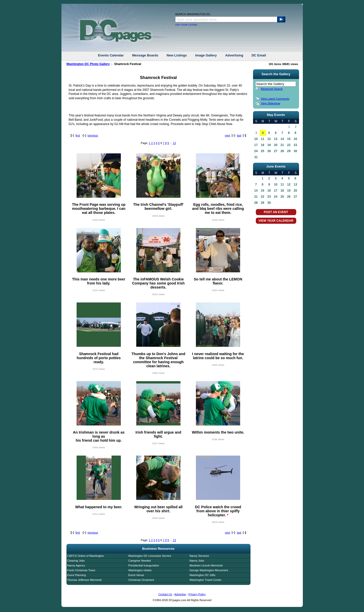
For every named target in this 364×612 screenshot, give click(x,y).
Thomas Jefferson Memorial (84, 580)
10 (256, 139)
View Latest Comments (275, 99)
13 (174, 143)
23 (295, 145)
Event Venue (136, 575)
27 (276, 151)
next (228, 135)
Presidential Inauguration (144, 565)
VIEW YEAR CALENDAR (276, 221)
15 (289, 139)
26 (269, 151)
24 (256, 151)
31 (256, 157)
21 (282, 145)
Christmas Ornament (141, 580)
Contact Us (165, 594)
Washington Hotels (140, 570)
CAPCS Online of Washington (86, 556)
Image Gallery (206, 55)
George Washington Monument (209, 570)
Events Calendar (111, 55)
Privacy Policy (197, 594)
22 (289, 145)
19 (269, 145)
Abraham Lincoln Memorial (206, 565)
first (78, 135)
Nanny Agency (76, 565)
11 (263, 139)
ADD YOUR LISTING (186, 25)
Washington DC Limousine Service (150, 556)
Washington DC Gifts (202, 575)
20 (276, 145)
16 (295, 139)
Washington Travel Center (206, 580)
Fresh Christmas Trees (81, 570)
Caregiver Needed (140, 561)
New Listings (177, 55)
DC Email (259, 55)
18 (263, 145)
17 (256, 145)
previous (93, 135)
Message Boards (145, 55)
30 (295, 151)
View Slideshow (271, 103)
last (239, 135)
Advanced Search (272, 89)
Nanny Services (199, 556)
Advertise (180, 594)
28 (282, 151)
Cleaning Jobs (76, 561)
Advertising (234, 55)
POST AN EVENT (276, 212)
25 (263, 151)
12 (269, 139)
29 (289, 151)
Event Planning (77, 575)
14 (282, 139)
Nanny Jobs (197, 561)
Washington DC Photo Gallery (88, 64)
